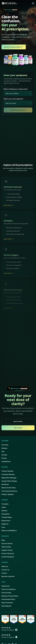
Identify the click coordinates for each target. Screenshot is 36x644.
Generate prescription (18, 110)
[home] (11, 3)
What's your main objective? (13, 99)
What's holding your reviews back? (16, 89)
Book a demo (18, 421)
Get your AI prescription (14, 47)
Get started (18, 428)
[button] (33, 3)
